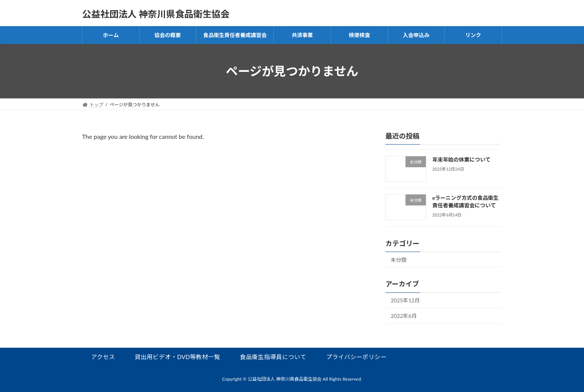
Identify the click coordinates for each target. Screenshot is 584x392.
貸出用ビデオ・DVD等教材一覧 (177, 357)
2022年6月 (404, 316)
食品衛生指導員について (273, 357)
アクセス (103, 357)
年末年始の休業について (461, 159)
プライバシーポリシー (356, 357)
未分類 (399, 260)
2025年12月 (405, 301)
